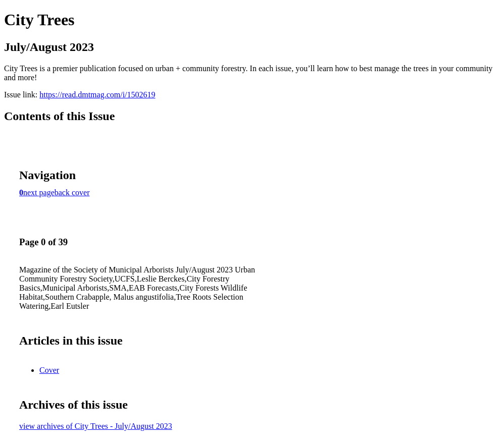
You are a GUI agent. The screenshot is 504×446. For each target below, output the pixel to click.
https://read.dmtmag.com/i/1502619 (97, 95)
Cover (49, 370)
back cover (72, 192)
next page (39, 192)
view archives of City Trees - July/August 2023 (96, 426)
